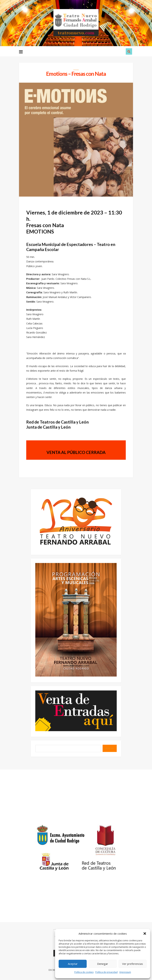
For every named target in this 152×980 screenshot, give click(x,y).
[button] (145, 934)
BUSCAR (110, 749)
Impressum (125, 972)
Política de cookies (84, 972)
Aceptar (73, 964)
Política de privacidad (106, 972)
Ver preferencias (133, 964)
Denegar (103, 964)
